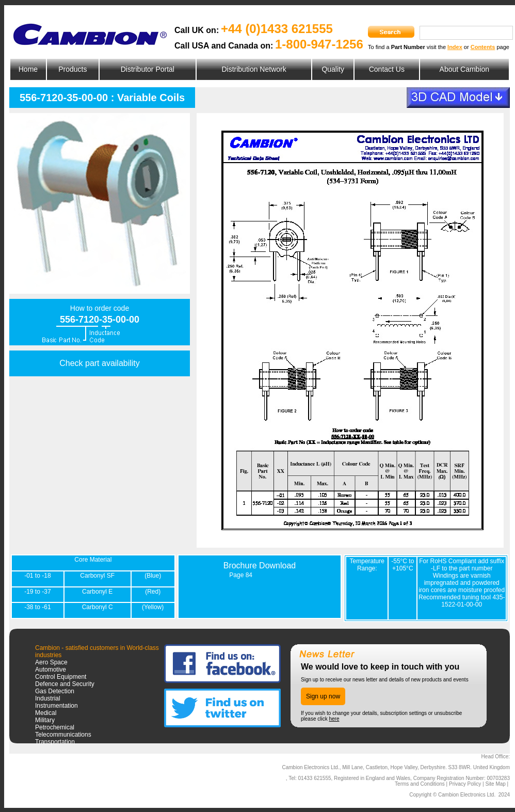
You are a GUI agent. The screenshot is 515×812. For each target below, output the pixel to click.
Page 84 (241, 575)
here (334, 719)
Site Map (495, 784)
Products (73, 69)
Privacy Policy (465, 784)
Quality (333, 69)
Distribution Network (254, 69)
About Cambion (465, 69)
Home (28, 69)
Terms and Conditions (420, 784)
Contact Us (387, 69)
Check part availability (100, 363)
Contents (483, 47)
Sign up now (323, 696)
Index (455, 47)
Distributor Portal (148, 69)
